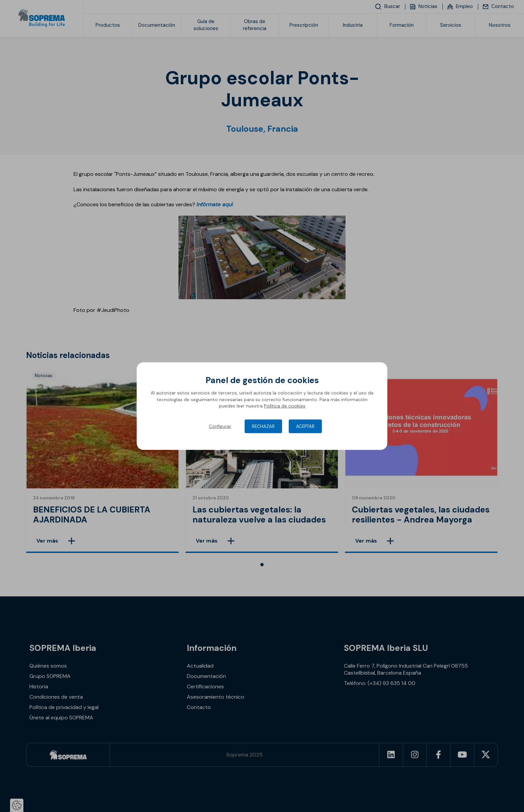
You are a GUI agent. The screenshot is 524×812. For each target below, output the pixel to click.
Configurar (220, 426)
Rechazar (263, 426)
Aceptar (305, 426)
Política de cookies (285, 406)
